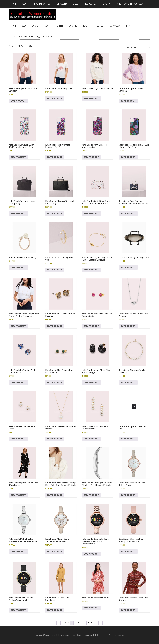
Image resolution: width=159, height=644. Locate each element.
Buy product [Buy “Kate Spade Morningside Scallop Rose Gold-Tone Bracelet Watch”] (55, 495)
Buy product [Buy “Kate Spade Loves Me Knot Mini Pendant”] (128, 326)
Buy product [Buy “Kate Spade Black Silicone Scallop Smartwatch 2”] (18, 610)
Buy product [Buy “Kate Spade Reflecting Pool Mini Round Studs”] (91, 326)
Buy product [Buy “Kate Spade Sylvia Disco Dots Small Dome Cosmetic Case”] (91, 214)
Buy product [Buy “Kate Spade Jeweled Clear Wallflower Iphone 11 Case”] (18, 157)
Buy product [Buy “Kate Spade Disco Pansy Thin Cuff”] (55, 270)
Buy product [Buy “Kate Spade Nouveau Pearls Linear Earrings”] (91, 439)
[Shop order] (137, 48)
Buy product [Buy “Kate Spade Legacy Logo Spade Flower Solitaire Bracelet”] (91, 270)
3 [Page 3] (69, 623)
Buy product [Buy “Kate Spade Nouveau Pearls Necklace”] (128, 382)
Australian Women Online (32, 15)
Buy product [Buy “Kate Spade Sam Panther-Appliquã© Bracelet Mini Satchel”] (128, 214)
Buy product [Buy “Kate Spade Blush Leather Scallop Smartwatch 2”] (128, 551)
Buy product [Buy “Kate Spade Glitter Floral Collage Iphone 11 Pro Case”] (128, 157)
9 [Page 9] (88, 623)
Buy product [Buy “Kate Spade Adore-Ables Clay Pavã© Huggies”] (91, 382)
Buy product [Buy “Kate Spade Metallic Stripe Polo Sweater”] (128, 610)
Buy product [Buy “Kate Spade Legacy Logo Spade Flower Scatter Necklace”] (18, 326)
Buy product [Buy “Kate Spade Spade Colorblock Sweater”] (18, 101)
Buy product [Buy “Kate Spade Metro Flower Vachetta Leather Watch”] (55, 551)
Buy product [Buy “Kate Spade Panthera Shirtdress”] (91, 608)
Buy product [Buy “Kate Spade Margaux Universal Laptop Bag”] (55, 214)
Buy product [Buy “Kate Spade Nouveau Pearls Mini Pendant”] (55, 439)
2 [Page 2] (65, 623)
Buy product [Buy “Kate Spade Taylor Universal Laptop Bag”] (18, 214)
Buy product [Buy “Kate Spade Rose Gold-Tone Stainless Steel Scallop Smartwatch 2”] (91, 554)
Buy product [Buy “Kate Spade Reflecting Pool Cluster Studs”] (18, 382)
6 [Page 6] (78, 623)
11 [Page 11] (96, 623)
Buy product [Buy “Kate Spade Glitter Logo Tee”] (55, 99)
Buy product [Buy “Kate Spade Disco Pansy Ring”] (18, 267)
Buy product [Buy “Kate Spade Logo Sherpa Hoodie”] (91, 99)
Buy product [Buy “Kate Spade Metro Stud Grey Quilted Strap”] (128, 495)
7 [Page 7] (82, 623)
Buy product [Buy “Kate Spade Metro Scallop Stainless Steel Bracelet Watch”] (18, 551)
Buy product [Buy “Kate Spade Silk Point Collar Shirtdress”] (55, 610)
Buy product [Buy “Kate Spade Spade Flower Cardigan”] (128, 101)
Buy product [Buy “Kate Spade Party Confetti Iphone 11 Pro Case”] (55, 157)
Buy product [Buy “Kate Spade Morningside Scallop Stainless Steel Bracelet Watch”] (91, 495)
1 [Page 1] (62, 623)
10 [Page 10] (92, 623)
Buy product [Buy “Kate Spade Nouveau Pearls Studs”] (18, 439)
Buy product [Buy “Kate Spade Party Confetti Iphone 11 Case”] (91, 157)
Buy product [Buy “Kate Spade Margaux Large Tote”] (128, 267)
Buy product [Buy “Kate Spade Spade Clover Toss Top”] (128, 439)
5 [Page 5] (75, 623)
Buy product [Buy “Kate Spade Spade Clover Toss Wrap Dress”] (18, 495)
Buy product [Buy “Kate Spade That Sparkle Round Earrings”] (55, 326)
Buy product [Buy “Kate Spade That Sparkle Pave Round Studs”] (55, 382)
